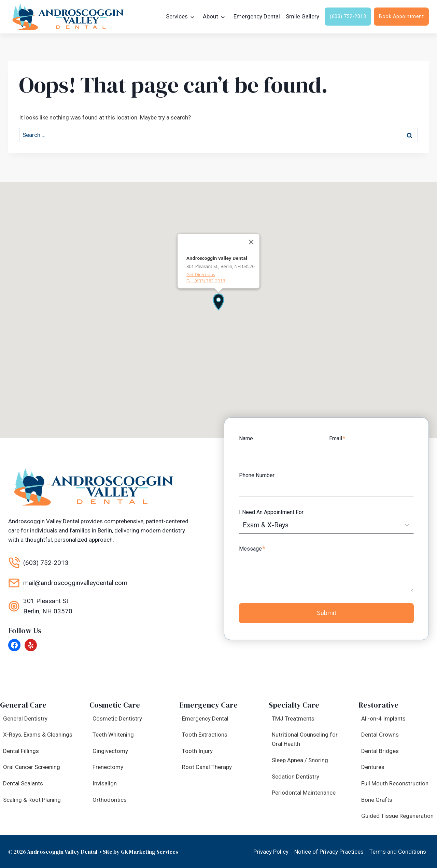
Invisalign (105, 783)
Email (337, 437)
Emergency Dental (257, 16)
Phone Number (258, 474)
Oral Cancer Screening (32, 767)
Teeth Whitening (113, 735)
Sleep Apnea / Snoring (300, 760)
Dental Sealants (23, 783)
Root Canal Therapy (207, 767)
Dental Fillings (21, 751)
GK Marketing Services (150, 852)
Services (177, 16)
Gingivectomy (110, 751)
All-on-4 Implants (383, 718)
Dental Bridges (380, 751)
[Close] (251, 241)
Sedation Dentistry (295, 777)
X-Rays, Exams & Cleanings (38, 735)
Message (254, 547)
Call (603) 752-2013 (206, 280)
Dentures (373, 767)
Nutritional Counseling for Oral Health (305, 739)
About (210, 16)
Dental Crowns (380, 735)
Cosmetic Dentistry (117, 718)
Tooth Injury (197, 751)
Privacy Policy (271, 852)
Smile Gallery (302, 16)
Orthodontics (110, 800)
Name (248, 437)
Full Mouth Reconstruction (395, 783)
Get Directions (201, 273)
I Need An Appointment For (273, 511)
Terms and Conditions (398, 852)
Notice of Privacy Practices (329, 852)
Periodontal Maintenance (304, 793)
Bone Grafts (377, 800)
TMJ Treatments (293, 718)
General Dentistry (25, 718)
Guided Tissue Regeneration (397, 816)
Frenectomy (108, 767)
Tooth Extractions (205, 735)
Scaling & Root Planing (32, 800)
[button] (218, 300)
